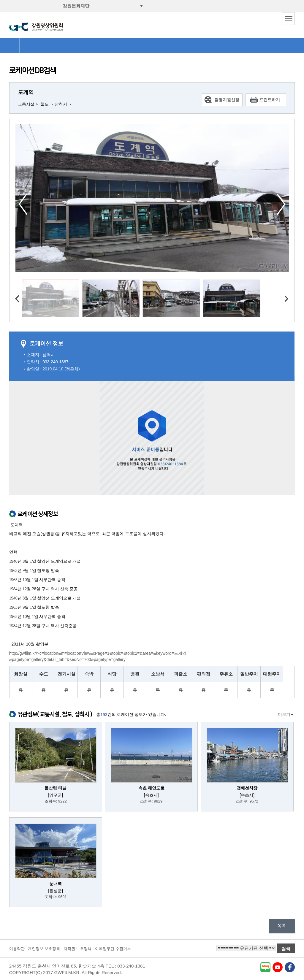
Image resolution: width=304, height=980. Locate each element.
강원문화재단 (76, 6)
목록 (282, 926)
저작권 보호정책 (78, 949)
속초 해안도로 (151, 788)
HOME (10, 46)
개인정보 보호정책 (44, 949)
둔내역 (56, 884)
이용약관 (17, 949)
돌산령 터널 (56, 788)
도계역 (26, 92)
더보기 (284, 714)
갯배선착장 (247, 788)
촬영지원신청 (227, 100)
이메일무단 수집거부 (113, 949)
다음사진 (281, 204)
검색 (286, 949)
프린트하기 (270, 100)
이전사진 (23, 204)
